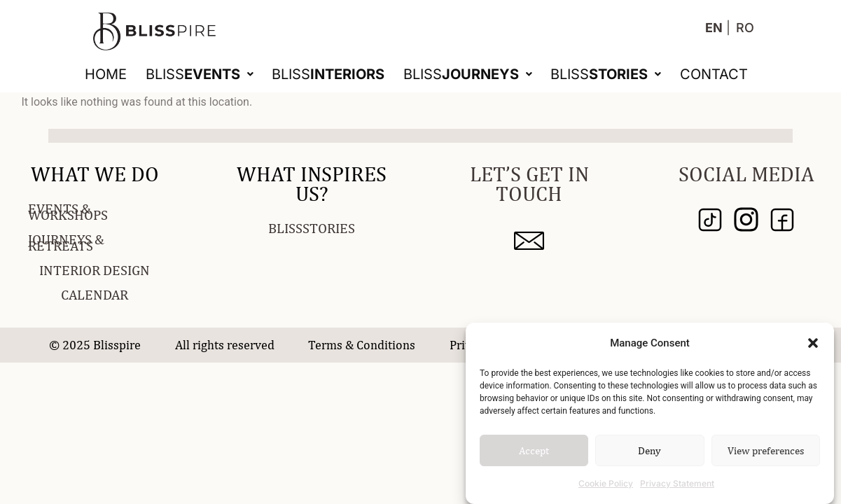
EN (714, 28)
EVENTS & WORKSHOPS (68, 211)
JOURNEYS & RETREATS (66, 242)
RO (745, 28)
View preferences (766, 450)
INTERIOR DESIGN (95, 270)
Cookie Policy (606, 483)
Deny (649, 450)
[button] (813, 343)
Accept (534, 450)
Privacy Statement (677, 483)
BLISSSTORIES (312, 228)
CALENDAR (95, 294)
